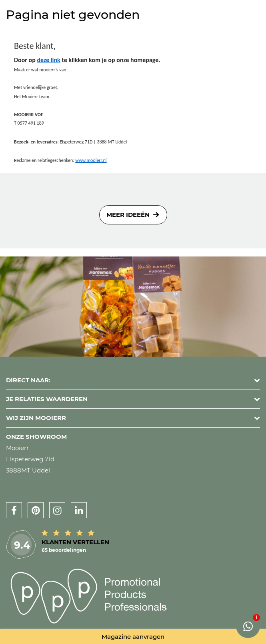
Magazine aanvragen (133, 637)
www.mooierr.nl (91, 160)
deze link (48, 60)
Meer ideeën (128, 215)
